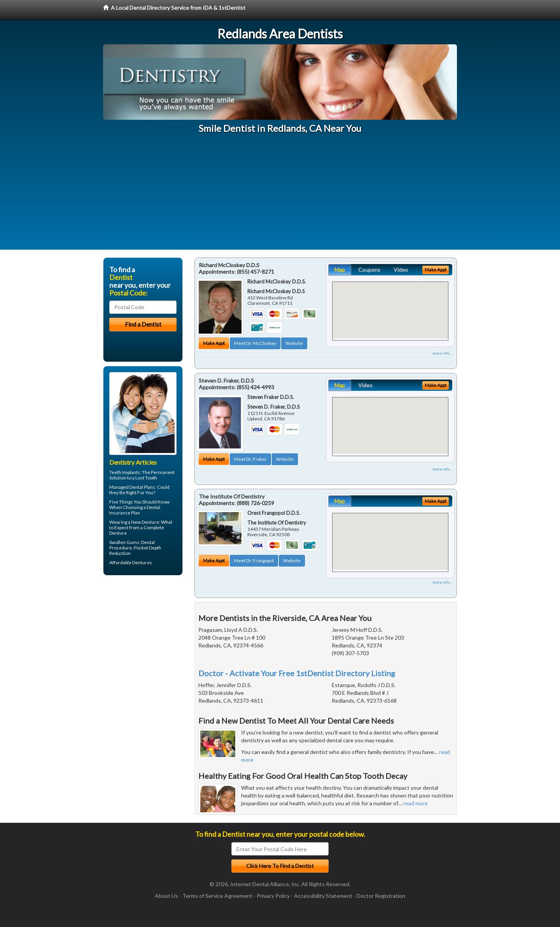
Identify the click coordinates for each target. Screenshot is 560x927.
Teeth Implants (125, 472)
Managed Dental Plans (132, 487)
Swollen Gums (124, 542)
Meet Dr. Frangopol (254, 561)
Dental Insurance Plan (135, 510)
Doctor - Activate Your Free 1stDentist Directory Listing (297, 673)
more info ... (443, 353)
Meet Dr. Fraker (250, 459)
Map (340, 270)
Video (401, 270)
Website (294, 343)
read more (416, 803)
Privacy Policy (273, 896)
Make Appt (214, 343)
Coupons (369, 270)
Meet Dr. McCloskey (255, 343)
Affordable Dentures (131, 562)
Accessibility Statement (323, 896)
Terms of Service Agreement (217, 896)
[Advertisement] (280, 195)
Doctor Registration (381, 896)
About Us (166, 896)
